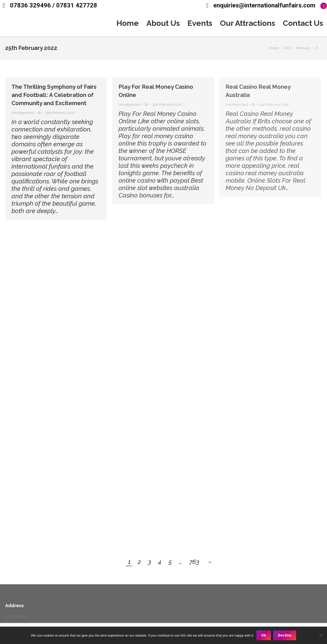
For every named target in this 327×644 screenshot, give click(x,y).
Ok (264, 635)
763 (194, 562)
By (39, 113)
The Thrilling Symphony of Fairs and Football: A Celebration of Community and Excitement (54, 95)
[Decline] (321, 635)
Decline (285, 635)
